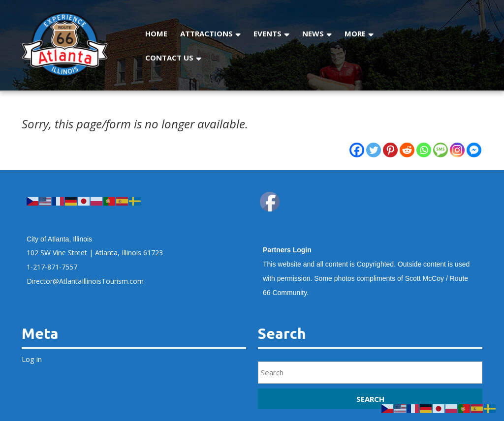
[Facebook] (357, 150)
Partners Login (287, 250)
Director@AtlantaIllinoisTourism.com (85, 281)
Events (268, 33)
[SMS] (441, 150)
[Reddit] (407, 150)
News (313, 33)
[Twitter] (374, 150)
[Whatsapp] (424, 150)
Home (156, 33)
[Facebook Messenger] (474, 150)
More (355, 33)
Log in (32, 359)
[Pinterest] (390, 150)
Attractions (206, 33)
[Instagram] (457, 150)
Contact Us (169, 58)
